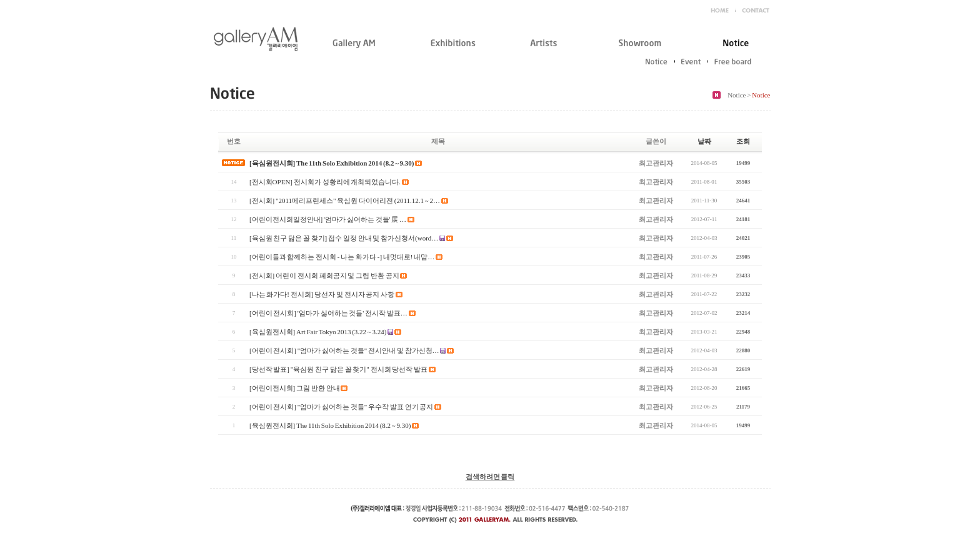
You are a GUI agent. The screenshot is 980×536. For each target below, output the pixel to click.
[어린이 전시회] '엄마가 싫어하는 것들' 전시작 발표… (328, 313)
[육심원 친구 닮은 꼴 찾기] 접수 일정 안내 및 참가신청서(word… (344, 238)
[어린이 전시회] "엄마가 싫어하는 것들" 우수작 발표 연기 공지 (341, 407)
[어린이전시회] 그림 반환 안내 (295, 388)
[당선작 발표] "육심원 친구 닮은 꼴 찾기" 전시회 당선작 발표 (338, 369)
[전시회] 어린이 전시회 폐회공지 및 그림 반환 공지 (324, 275)
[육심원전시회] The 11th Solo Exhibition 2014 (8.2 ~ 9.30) (332, 163)
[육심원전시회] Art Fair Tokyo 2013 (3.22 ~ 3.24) (318, 332)
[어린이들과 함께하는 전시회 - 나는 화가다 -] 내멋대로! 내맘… (342, 257)
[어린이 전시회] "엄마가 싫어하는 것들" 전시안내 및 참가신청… (344, 350)
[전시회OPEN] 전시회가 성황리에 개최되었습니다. (325, 182)
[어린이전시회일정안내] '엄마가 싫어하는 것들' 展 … (328, 219)
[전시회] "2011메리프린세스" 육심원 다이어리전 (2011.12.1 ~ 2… (345, 201)
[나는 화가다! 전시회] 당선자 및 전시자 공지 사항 (322, 294)
